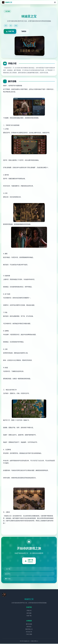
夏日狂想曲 (29, 624)
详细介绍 (29, 611)
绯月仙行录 (29, 632)
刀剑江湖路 (29, 635)
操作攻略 (29, 613)
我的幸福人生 (29, 629)
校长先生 (29, 627)
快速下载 (29, 616)
